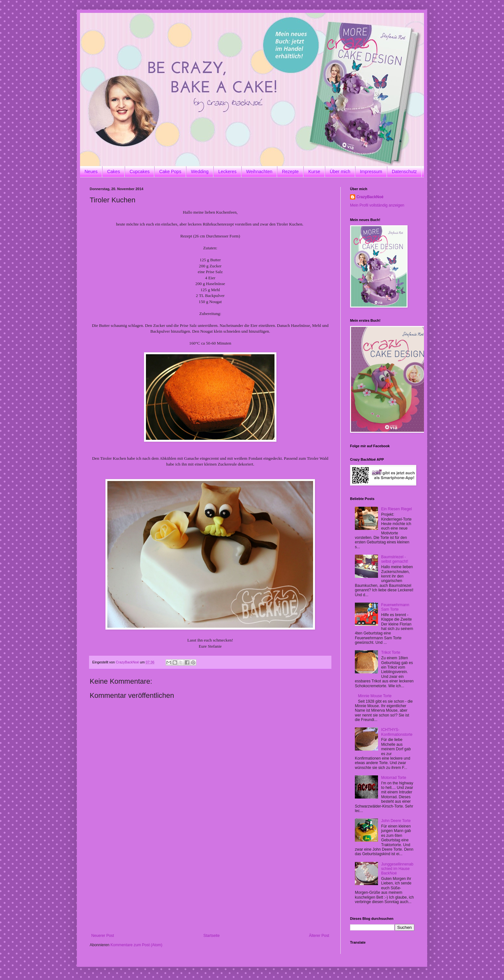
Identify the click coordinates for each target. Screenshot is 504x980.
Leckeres (227, 171)
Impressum (371, 171)
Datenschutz (404, 171)
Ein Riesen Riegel (396, 509)
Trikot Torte (391, 652)
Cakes (113, 171)
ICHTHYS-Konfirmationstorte (397, 732)
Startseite (212, 936)
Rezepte (290, 171)
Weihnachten (259, 171)
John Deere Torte (396, 821)
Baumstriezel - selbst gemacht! (395, 559)
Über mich (340, 171)
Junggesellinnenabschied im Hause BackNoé (397, 869)
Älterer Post (319, 936)
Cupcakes (139, 171)
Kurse (314, 171)
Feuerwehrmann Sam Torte (395, 607)
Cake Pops (170, 171)
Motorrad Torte (394, 778)
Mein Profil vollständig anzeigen (377, 205)
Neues (91, 171)
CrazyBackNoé (370, 197)
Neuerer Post (103, 936)
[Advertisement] (210, 885)
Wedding (200, 171)
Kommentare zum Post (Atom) (136, 945)
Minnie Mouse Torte (375, 696)
